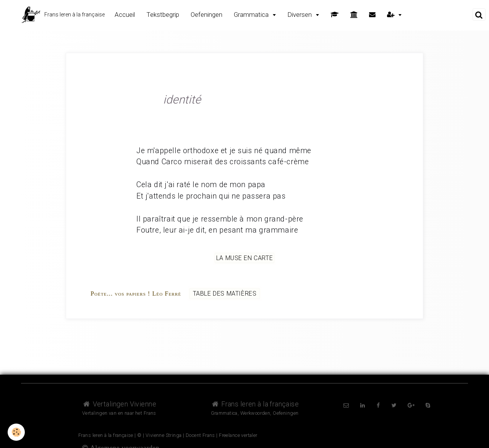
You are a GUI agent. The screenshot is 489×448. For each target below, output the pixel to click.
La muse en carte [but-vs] (245, 258)
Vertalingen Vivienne (119, 404)
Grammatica (252, 15)
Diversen (300, 15)
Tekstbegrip (163, 15)
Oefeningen (206, 15)
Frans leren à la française (255, 404)
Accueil (125, 15)
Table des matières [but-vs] (225, 294)
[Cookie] (16, 432)
